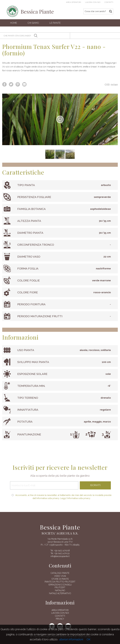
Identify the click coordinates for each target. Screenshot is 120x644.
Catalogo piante (60, 573)
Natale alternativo (60, 593)
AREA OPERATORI (60, 610)
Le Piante (55, 23)
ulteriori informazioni (71, 639)
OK (89, 639)
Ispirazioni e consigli (60, 585)
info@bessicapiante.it (60, 556)
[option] (60, 119)
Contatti (109, 2)
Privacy (60, 619)
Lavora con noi (93, 2)
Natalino (60, 590)
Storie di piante (60, 579)
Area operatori (74, 2)
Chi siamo (33, 23)
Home (14, 23)
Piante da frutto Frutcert (60, 582)
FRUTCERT (60, 587)
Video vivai (60, 576)
